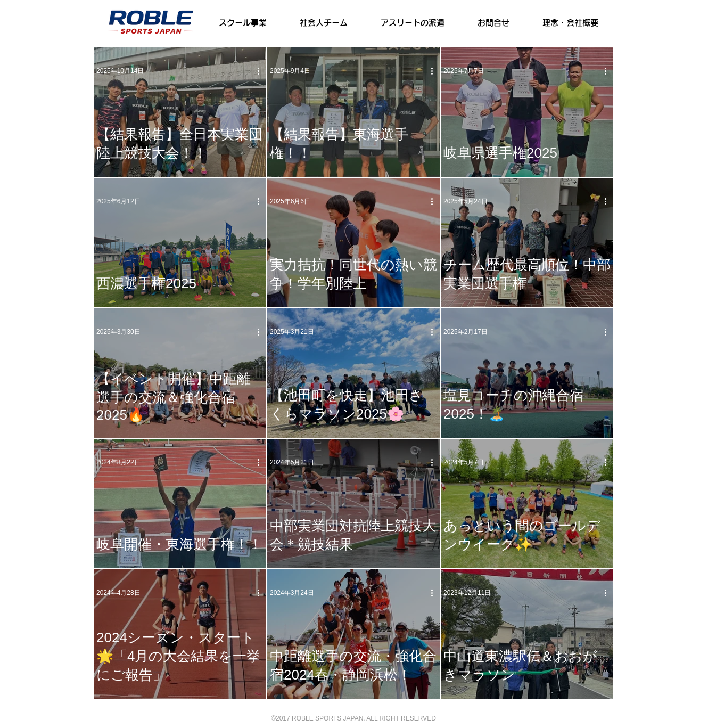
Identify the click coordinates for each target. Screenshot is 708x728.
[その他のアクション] (262, 71)
